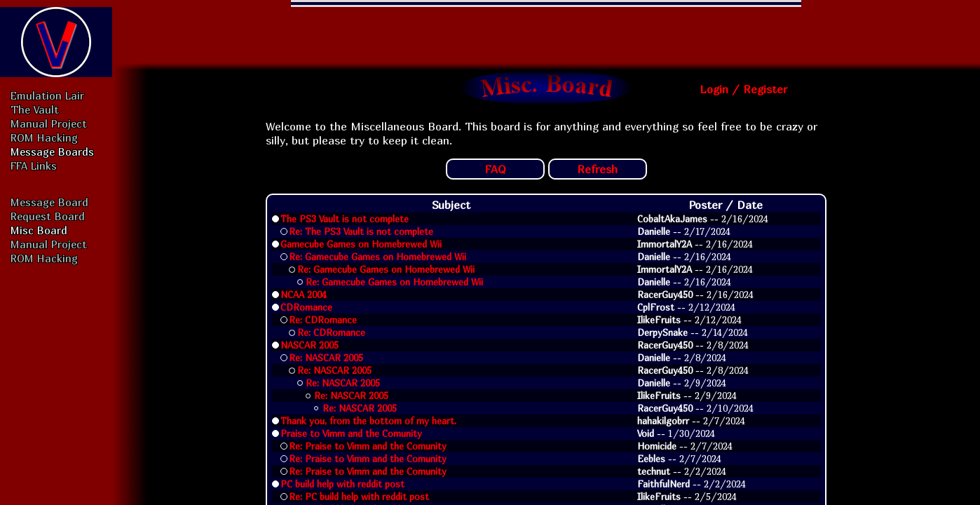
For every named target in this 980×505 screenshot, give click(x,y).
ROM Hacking (44, 137)
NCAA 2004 (304, 295)
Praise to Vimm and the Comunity (351, 433)
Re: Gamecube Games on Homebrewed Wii (377, 257)
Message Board (49, 202)
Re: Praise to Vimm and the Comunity (368, 446)
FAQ (495, 169)
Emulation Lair (47, 95)
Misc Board (39, 230)
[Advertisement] (546, 32)
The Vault (35, 109)
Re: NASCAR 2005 (326, 358)
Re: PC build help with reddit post (359, 497)
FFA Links (34, 166)
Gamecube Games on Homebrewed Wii (361, 244)
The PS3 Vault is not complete (345, 219)
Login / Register (743, 89)
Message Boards (52, 151)
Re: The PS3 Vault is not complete (361, 231)
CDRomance (306, 307)
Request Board (48, 216)
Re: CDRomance (323, 320)
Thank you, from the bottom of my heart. (368, 421)
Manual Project (49, 123)
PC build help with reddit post (342, 484)
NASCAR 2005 (309, 345)
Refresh (597, 169)
